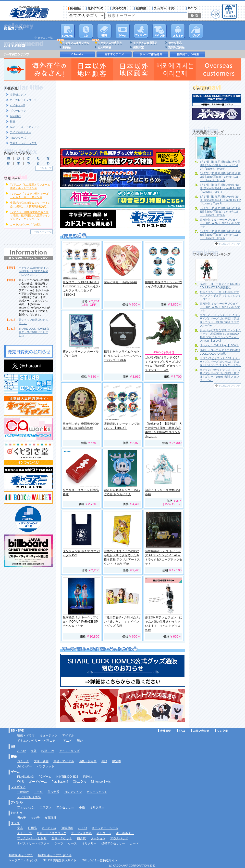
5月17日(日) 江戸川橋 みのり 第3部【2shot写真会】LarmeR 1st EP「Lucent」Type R (220, 188)
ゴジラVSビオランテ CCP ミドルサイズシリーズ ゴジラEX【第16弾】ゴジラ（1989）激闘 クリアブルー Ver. (220, 320)
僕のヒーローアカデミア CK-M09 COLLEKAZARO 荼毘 (220, 352)
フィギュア (141, 31)
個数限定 (138, 47)
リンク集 (221, 731)
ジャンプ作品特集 (151, 54)
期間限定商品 (176, 47)
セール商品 (175, 43)
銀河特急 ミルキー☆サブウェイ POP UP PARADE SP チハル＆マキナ (81, 622)
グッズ (196, 31)
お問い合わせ (200, 731)
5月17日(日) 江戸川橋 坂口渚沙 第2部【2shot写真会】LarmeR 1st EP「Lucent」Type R (220, 165)
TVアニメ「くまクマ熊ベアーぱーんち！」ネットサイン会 (29, 195)
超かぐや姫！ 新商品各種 (120, 282)
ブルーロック (18, 111)
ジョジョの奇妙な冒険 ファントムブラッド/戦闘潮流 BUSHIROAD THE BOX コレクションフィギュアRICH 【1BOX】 (220, 335)
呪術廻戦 (15, 116)
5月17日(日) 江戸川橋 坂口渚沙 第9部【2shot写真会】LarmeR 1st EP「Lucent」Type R (220, 177)
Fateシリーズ (18, 138)
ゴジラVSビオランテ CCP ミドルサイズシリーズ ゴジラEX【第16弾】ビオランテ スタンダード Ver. (220, 362)
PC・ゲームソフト (123, 31)
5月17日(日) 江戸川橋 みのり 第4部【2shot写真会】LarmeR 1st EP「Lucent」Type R (220, 200)
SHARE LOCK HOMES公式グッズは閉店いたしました (34, 332)
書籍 (104, 31)
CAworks (78, 54)
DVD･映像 (68, 31)
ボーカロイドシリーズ (23, 100)
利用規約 (140, 8)
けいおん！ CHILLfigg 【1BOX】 (219, 345)
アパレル (159, 31)
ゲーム (15, 772)
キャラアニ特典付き (110, 43)
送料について (95, 8)
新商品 (67, 47)
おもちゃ (178, 31)
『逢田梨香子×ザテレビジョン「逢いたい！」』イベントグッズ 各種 (122, 622)
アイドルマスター (21, 132)
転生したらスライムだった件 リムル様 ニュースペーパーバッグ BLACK (122, 356)
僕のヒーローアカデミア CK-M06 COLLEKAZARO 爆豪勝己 (220, 286)
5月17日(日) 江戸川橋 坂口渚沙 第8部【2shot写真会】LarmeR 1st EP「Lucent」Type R (220, 235)
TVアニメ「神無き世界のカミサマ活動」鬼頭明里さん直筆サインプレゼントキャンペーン (30, 215)
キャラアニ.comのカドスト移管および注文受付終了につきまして (34, 271)
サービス (119, 8)
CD (86, 31)
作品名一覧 (46, 168)
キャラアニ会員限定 (145, 43)
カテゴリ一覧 (45, 38)
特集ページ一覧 (43, 232)
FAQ (181, 731)
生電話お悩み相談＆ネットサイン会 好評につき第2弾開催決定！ (30, 204)
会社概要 (164, 731)
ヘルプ (216, 14)
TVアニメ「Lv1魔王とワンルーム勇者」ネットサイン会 (30, 186)
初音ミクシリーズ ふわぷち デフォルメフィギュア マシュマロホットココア (220, 295)
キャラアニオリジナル (76, 43)
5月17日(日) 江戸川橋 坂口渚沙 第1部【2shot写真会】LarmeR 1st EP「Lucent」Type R (220, 212)
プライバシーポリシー (166, 8)
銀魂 (12, 121)
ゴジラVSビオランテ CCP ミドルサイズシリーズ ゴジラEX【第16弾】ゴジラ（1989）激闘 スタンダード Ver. (220, 375)
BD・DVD (18, 731)
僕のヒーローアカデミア (25, 127)
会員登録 (74, 8)
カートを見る (230, 11)
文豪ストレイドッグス (23, 143)
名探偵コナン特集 (188, 54)
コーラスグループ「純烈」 (26, 225)
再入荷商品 (104, 47)
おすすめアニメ (114, 54)
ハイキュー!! (17, 105)
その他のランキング (229, 244)
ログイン (192, 8)
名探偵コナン (18, 94)
